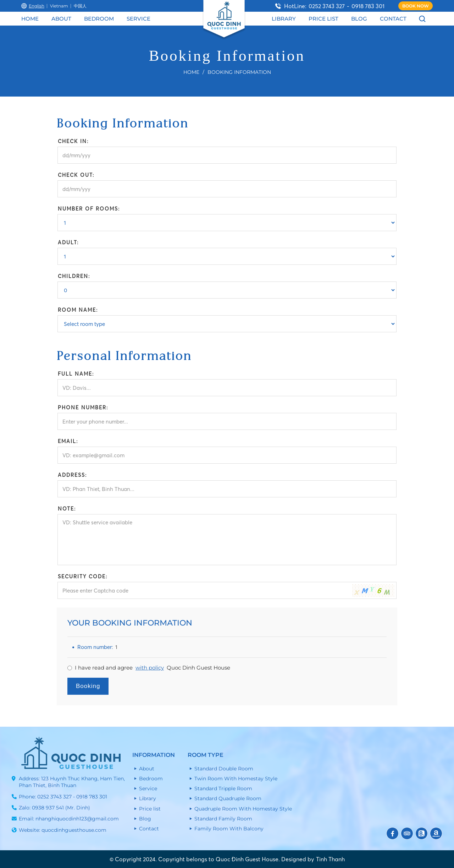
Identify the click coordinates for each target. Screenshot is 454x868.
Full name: (76, 374)
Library (284, 19)
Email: (68, 441)
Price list (323, 19)
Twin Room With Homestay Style (236, 779)
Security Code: (83, 577)
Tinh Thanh (330, 859)
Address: (72, 475)
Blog (359, 19)
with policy (150, 668)
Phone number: (83, 408)
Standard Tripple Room (223, 788)
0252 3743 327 (327, 6)
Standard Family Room (223, 819)
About (61, 19)
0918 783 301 (368, 6)
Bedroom (99, 19)
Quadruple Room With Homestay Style (243, 809)
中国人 (80, 6)
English (33, 6)
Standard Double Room (224, 769)
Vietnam (59, 6)
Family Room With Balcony (229, 829)
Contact (393, 19)
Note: (67, 509)
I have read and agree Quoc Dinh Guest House (153, 668)
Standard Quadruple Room (228, 798)
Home (30, 19)
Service (139, 19)
